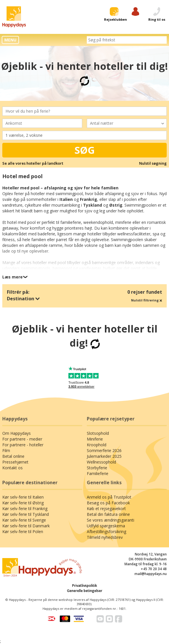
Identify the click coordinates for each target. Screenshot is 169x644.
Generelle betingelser (85, 591)
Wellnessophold (101, 462)
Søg (85, 150)
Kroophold (97, 445)
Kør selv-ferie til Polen (23, 531)
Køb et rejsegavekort (106, 509)
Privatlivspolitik (85, 586)
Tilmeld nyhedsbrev (105, 537)
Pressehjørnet (15, 462)
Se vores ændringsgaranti (111, 520)
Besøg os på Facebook (108, 503)
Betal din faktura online (108, 514)
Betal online (13, 456)
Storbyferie (97, 468)
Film (6, 450)
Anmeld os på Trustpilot (109, 497)
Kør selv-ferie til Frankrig (25, 509)
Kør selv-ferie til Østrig (23, 503)
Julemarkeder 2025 (104, 456)
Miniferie (95, 439)
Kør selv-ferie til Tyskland (26, 514)
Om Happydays (17, 433)
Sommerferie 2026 (104, 450)
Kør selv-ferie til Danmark (26, 526)
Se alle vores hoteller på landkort (33, 163)
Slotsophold (98, 433)
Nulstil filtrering (147, 300)
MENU (10, 40)
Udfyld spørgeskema (106, 526)
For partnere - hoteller (23, 445)
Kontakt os (13, 468)
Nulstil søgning (153, 163)
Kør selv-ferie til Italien (23, 497)
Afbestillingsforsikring (106, 531)
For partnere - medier (22, 439)
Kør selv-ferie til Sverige (24, 520)
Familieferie (98, 473)
